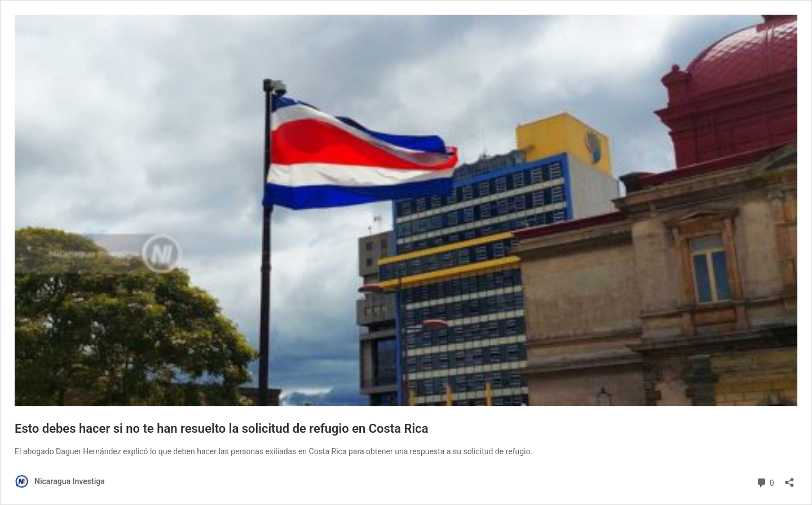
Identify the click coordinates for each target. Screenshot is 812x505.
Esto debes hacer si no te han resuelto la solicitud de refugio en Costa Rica (222, 429)
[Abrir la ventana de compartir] (789, 479)
